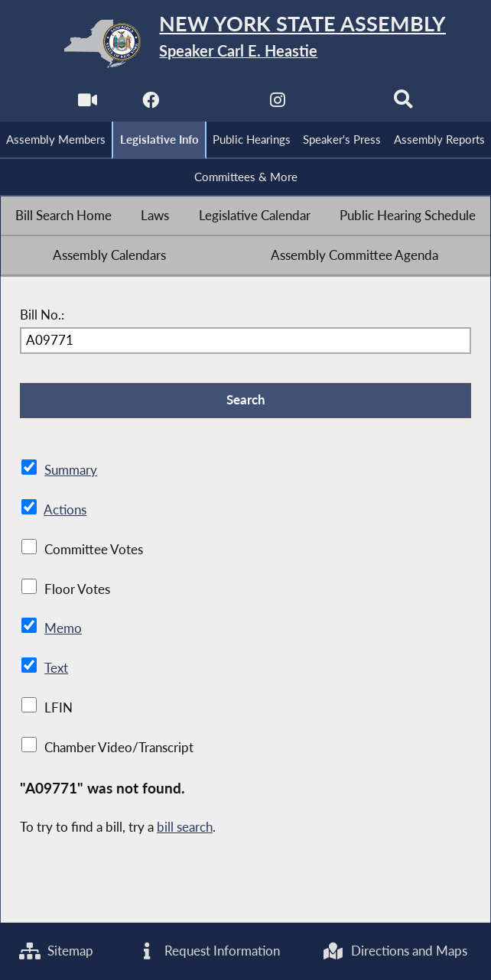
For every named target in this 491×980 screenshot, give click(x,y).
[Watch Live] (88, 104)
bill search (185, 827)
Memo (63, 628)
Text (56, 668)
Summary (71, 470)
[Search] (403, 104)
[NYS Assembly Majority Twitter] (214, 104)
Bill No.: (42, 315)
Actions (65, 510)
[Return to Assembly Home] (246, 44)
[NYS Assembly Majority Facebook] (151, 104)
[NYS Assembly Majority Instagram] (277, 104)
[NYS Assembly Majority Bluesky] (340, 104)
